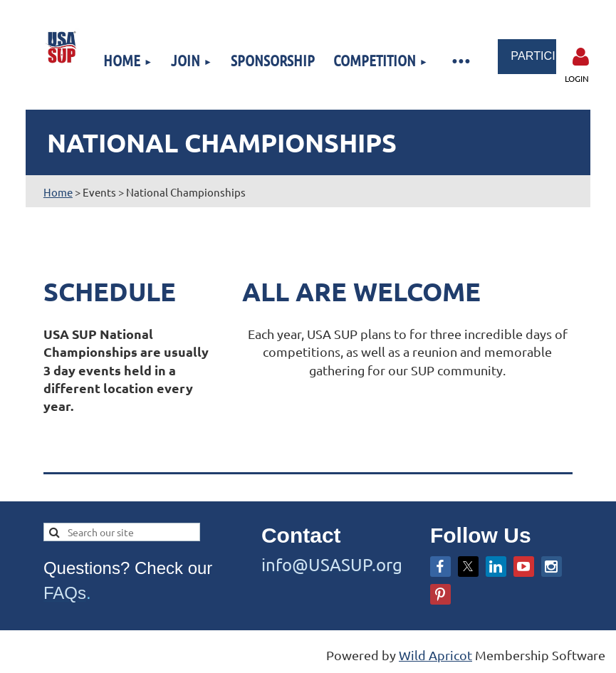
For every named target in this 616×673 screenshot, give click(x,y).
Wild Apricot (435, 655)
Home (58, 192)
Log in (581, 57)
